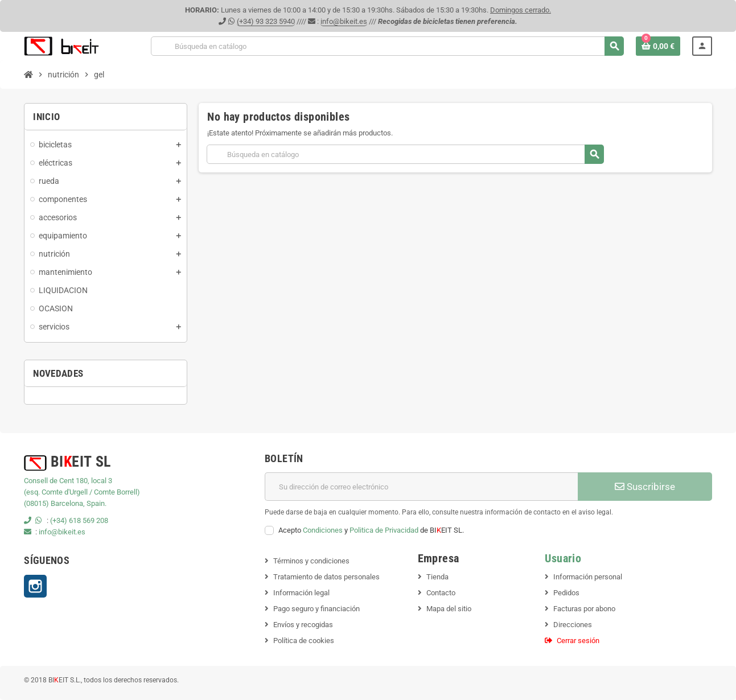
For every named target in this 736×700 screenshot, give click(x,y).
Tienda (437, 577)
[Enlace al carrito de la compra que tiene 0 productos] (658, 46)
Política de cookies (304, 641)
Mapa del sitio (449, 609)
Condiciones (323, 530)
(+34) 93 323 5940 (266, 21)
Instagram (35, 586)
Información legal (301, 593)
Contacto (441, 593)
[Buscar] (387, 46)
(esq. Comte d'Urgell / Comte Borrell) (82, 492)
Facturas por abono (584, 609)
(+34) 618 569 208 (79, 520)
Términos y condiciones (311, 561)
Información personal (588, 577)
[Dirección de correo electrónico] (421, 487)
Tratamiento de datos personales (326, 577)
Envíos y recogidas (303, 625)
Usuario (563, 559)
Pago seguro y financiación (316, 609)
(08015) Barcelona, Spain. (65, 503)
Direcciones (573, 625)
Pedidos (566, 593)
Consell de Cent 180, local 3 (68, 481)
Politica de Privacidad (384, 530)
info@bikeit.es (344, 21)
